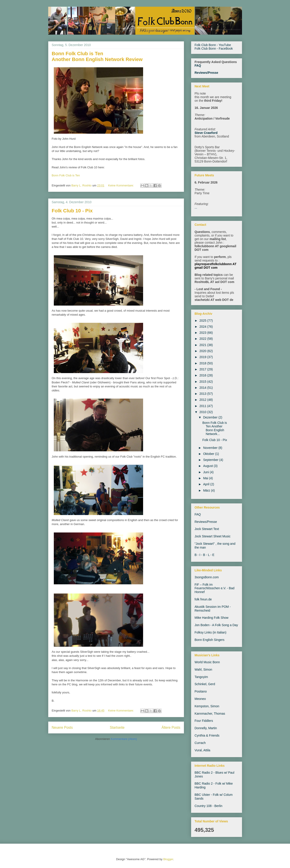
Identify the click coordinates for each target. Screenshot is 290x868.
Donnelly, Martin (206, 728)
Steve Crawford (206, 133)
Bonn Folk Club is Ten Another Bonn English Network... (215, 428)
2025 (203, 321)
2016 (203, 375)
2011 (203, 406)
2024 (203, 327)
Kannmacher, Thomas (210, 714)
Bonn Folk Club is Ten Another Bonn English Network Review (97, 56)
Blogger (168, 859)
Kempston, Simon (207, 706)
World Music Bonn (207, 662)
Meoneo (200, 699)
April (207, 484)
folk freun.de (203, 599)
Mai (206, 478)
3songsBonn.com (207, 577)
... (196, 207)
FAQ (198, 65)
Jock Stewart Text (207, 529)
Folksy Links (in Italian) (211, 632)
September (211, 460)
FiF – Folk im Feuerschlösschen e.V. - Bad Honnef (215, 588)
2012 (203, 400)
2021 (203, 345)
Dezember (211, 417)
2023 (203, 333)
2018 (203, 363)
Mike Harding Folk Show (212, 618)
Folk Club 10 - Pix (72, 211)
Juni (207, 472)
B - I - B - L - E (205, 555)
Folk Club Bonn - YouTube (213, 45)
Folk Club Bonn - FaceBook (214, 49)
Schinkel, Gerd (205, 684)
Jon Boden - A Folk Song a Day (216, 625)
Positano (201, 691)
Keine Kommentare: (121, 185)
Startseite (117, 728)
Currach (200, 743)
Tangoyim (201, 677)
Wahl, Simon (203, 669)
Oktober (209, 454)
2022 (203, 339)
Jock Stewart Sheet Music (213, 536)
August (208, 466)
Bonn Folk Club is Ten (66, 175)
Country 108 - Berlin (209, 806)
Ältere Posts (171, 728)
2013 (203, 394)
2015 (203, 382)
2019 (203, 357)
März (207, 490)
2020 (203, 351)
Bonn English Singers (210, 640)
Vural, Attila (202, 750)
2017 (203, 369)
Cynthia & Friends (207, 735)
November (211, 448)
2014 (203, 388)
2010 (203, 412)
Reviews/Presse (207, 73)
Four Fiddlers (204, 721)
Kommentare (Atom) (124, 739)
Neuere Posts (62, 728)
